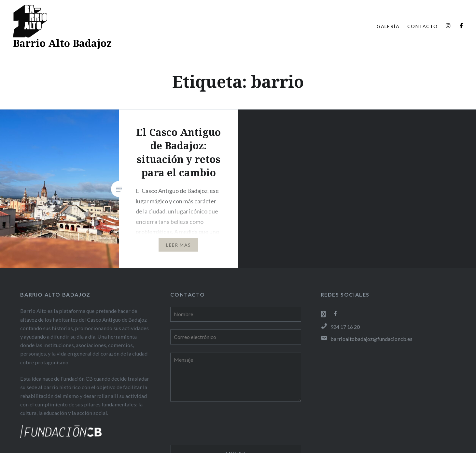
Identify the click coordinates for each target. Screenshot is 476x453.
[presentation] (220, 424)
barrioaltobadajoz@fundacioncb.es (367, 339)
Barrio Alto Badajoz (62, 43)
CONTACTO (422, 26)
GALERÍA (388, 26)
